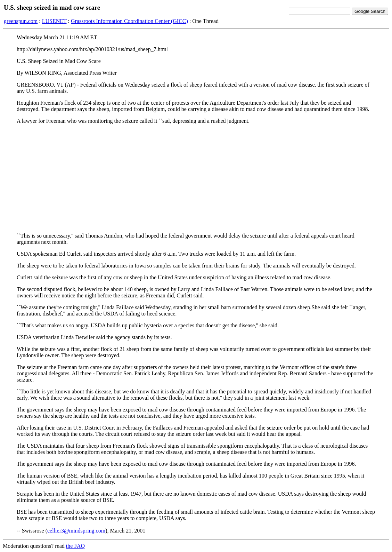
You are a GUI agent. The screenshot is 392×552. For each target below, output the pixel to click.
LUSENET (54, 21)
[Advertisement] (196, 178)
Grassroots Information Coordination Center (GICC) (129, 21)
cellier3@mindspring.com (76, 531)
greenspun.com (21, 21)
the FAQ (75, 546)
